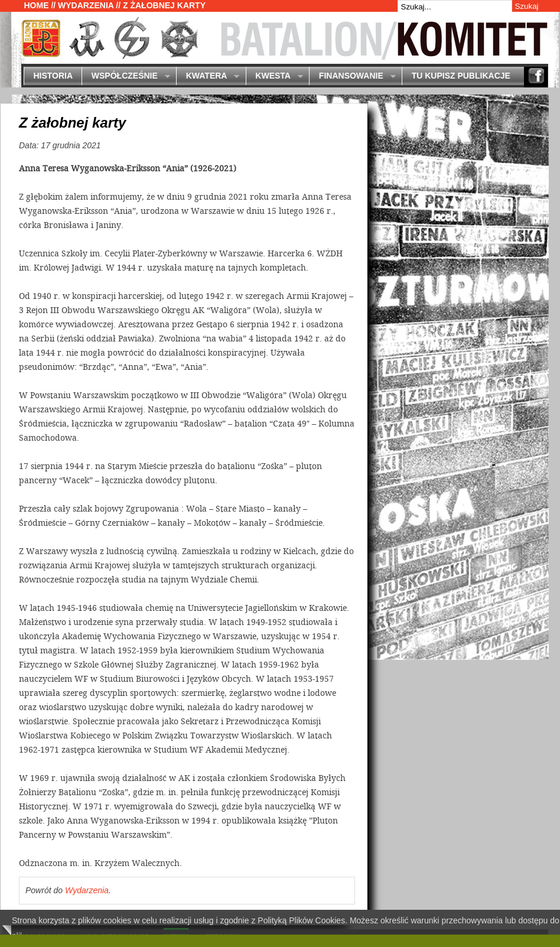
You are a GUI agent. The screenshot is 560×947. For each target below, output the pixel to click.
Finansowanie (352, 77)
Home (37, 5)
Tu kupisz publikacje (461, 76)
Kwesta (274, 77)
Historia (53, 76)
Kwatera (208, 77)
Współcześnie (126, 77)
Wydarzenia (86, 5)
